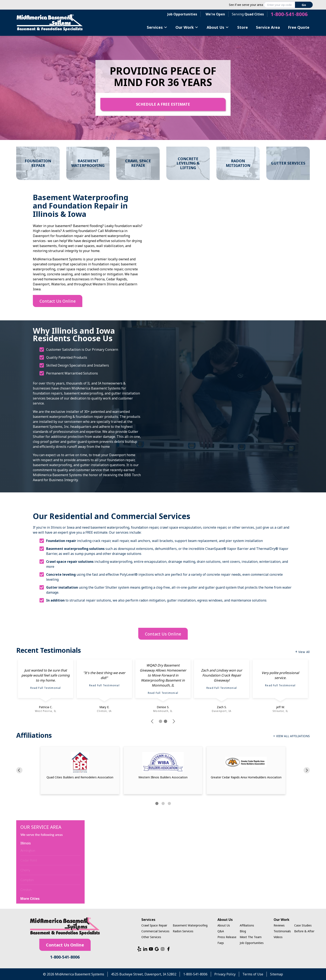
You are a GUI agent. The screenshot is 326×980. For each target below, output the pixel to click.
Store (243, 27)
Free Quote (299, 27)
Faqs (221, 943)
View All (304, 652)
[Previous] (19, 770)
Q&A (221, 931)
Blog (243, 931)
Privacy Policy (225, 974)
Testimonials (282, 931)
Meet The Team (251, 937)
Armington (28, 850)
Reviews (279, 925)
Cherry (25, 870)
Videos (278, 937)
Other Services (151, 937)
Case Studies (303, 925)
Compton (27, 880)
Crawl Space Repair (154, 925)
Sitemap (277, 974)
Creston (26, 889)
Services (157, 27)
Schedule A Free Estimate (163, 104)
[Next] (307, 770)
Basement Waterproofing (190, 925)
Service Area (268, 27)
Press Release (227, 937)
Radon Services (183, 931)
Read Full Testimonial (46, 688)
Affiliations (247, 925)
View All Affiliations (293, 736)
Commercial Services (155, 931)
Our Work (187, 27)
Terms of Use (253, 974)
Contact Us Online (58, 301)
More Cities (30, 899)
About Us (218, 27)
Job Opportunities (182, 14)
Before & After (304, 931)
